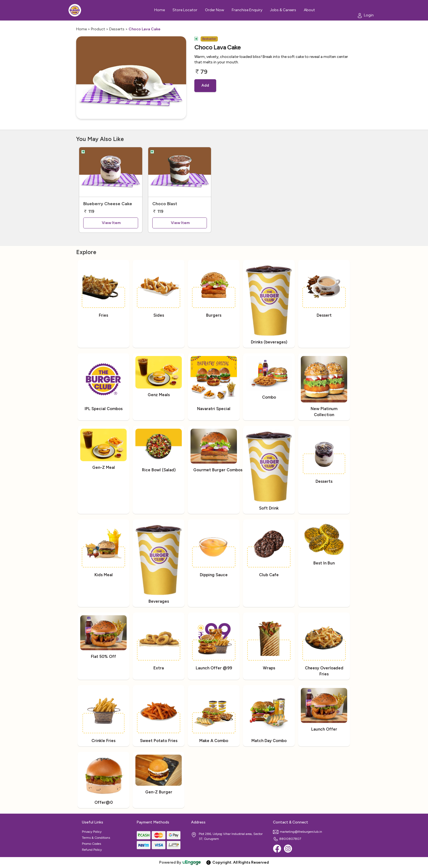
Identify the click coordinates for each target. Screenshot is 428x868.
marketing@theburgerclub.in (298, 832)
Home (81, 29)
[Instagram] (288, 849)
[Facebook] (277, 849)
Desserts (117, 29)
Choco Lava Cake (145, 29)
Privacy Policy (92, 832)
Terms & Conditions (96, 838)
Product (98, 29)
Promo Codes (91, 844)
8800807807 (287, 839)
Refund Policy (92, 850)
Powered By (180, 862)
